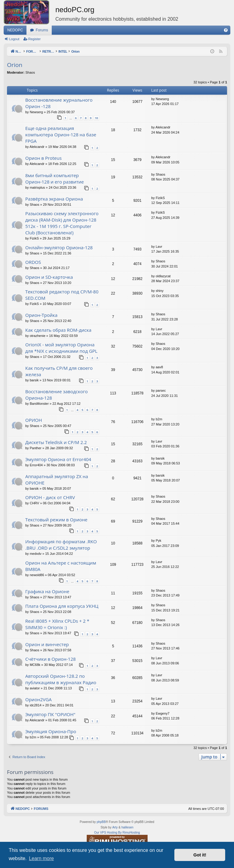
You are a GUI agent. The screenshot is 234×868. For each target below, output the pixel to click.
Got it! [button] (200, 855)
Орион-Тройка (41, 315)
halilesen (127, 827)
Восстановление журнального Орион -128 (59, 103)
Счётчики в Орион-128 (51, 659)
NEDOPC (15, 30)
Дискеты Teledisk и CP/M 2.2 (56, 442)
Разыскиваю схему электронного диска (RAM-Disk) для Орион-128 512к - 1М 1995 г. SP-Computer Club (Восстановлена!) (62, 223)
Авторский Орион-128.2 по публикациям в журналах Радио (61, 679)
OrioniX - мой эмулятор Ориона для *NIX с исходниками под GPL (61, 348)
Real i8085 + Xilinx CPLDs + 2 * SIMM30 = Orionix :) (57, 624)
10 (96, 118)
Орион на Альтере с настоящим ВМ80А (61, 566)
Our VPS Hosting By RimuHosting (117, 833)
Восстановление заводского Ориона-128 (56, 395)
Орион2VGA (38, 699)
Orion (15, 65)
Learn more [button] (41, 858)
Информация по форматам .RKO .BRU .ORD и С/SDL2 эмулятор (61, 545)
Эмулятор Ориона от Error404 (58, 459)
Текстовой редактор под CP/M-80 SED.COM (62, 295)
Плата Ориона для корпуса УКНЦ (62, 606)
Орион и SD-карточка (49, 277)
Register (35, 39)
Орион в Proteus (44, 158)
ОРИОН (34, 420)
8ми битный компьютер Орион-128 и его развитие (55, 178)
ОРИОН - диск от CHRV (50, 497)
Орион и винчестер (47, 644)
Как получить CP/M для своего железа (59, 371)
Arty (115, 827)
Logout (14, 39)
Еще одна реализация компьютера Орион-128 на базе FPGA (61, 135)
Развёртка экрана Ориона (54, 199)
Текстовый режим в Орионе (56, 520)
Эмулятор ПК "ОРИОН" (50, 714)
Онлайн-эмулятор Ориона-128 (59, 247)
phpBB (101, 822)
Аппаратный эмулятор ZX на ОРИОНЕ (57, 480)
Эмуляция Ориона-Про (51, 731)
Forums (42, 30)
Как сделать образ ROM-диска (58, 330)
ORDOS (33, 262)
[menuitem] (226, 30)
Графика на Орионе (47, 591)
